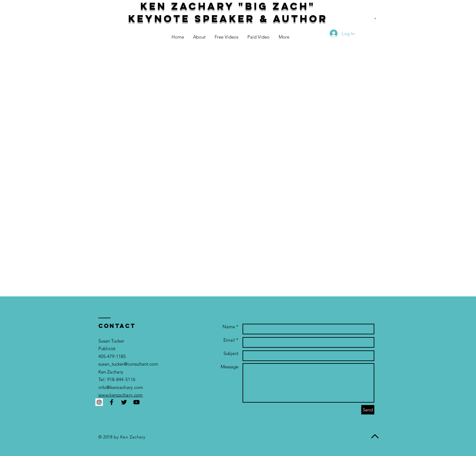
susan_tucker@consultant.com (128, 364)
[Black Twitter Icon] (124, 402)
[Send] (368, 410)
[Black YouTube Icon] (136, 402)
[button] (375, 18)
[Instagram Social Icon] (99, 402)
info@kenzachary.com (121, 387)
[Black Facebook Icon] (112, 402)
